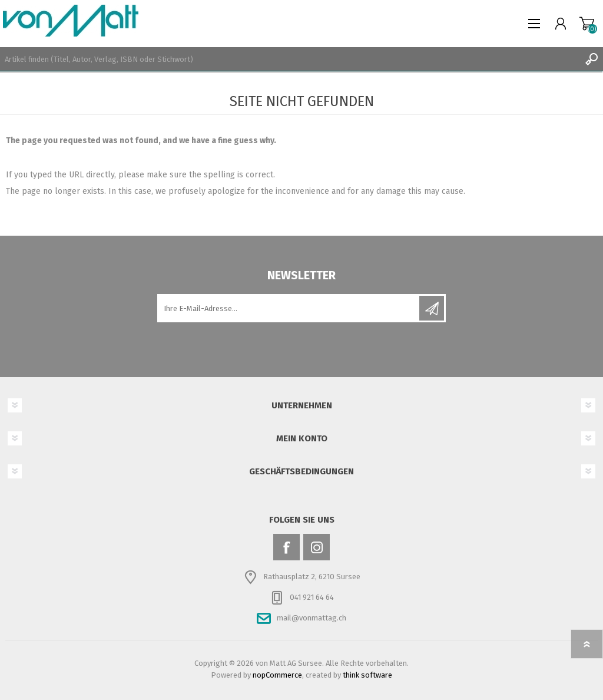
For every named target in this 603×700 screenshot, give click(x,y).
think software (367, 675)
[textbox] (290, 59)
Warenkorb (587, 24)
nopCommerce (277, 675)
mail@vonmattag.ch (312, 618)
